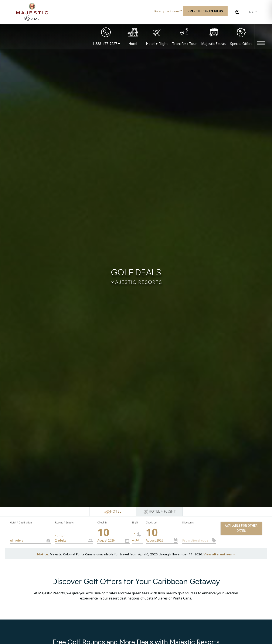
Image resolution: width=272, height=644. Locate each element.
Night (135, 522)
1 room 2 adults (71, 536)
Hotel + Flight (157, 44)
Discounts (188, 522)
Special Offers (241, 44)
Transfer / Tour (184, 44)
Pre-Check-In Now (205, 11)
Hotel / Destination (21, 522)
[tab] (113, 512)
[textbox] (30, 541)
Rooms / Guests (64, 522)
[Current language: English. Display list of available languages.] (251, 12)
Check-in (102, 522)
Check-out (152, 522)
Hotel (133, 44)
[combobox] (74, 535)
